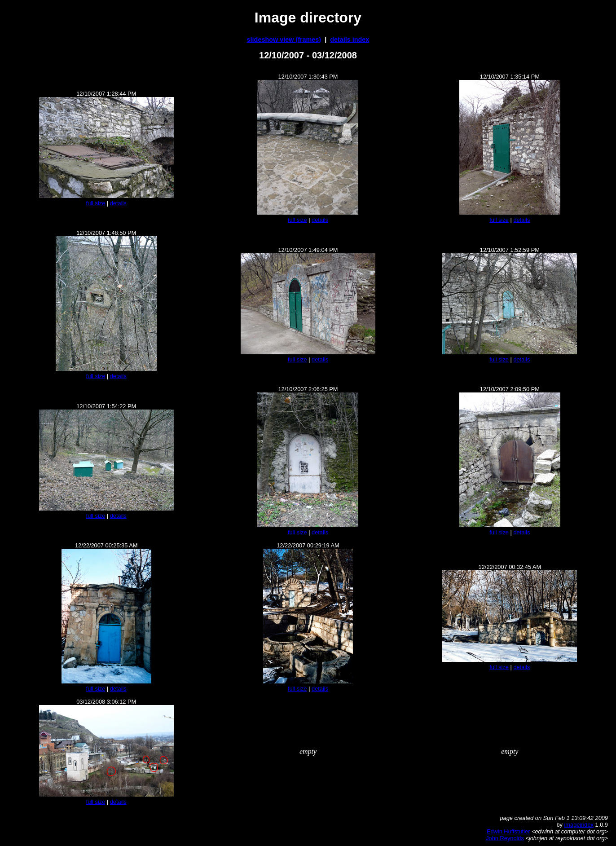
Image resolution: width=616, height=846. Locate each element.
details (118, 203)
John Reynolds (505, 838)
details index (350, 40)
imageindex (579, 825)
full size (96, 203)
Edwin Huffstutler (508, 831)
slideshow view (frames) (284, 40)
